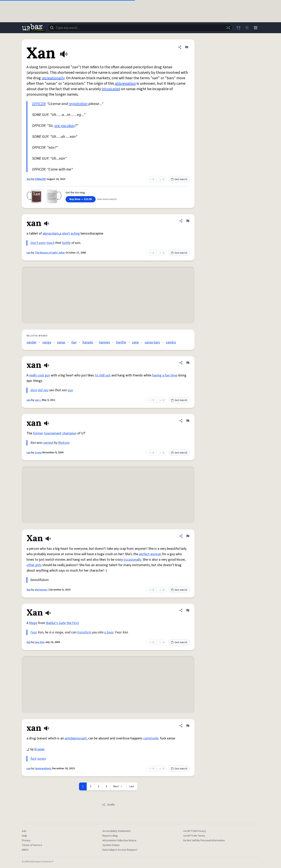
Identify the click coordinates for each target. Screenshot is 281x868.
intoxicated (111, 89)
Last (132, 786)
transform (84, 632)
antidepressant (76, 738)
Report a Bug (110, 836)
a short (65, 233)
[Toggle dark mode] (247, 28)
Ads (24, 831)
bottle (66, 243)
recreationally (53, 78)
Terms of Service (32, 845)
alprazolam (51, 233)
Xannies (104, 342)
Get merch (179, 179)
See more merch (107, 199)
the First (73, 623)
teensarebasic (43, 768)
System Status (111, 845)
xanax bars (152, 342)
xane (135, 342)
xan (29, 253)
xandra (171, 342)
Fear (34, 632)
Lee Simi (40, 642)
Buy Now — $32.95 (81, 199)
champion (69, 433)
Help (24, 836)
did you (43, 390)
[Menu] (256, 28)
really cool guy (40, 375)
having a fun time (165, 375)
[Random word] (228, 28)
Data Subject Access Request (120, 850)
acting (75, 233)
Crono (38, 453)
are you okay (65, 126)
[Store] (238, 28)
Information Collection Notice (119, 840)
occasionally (132, 560)
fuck (33, 759)
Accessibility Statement (116, 831)
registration (78, 104)
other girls (34, 565)
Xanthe (121, 342)
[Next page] (118, 786)
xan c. (38, 400)
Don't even (38, 243)
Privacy (26, 840)
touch (50, 243)
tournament (53, 433)
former (38, 433)
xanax (61, 342)
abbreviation (125, 84)
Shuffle (108, 805)
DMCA (25, 850)
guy (70, 390)
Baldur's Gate (56, 623)
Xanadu (88, 342)
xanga (47, 342)
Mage (33, 623)
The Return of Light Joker (50, 253)
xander (32, 342)
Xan (29, 179)
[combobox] (140, 28)
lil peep (39, 749)
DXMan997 (41, 179)
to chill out (103, 375)
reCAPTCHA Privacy (195, 831)
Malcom (64, 443)
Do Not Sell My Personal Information (204, 840)
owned (48, 443)
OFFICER (39, 104)
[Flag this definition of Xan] (187, 47)
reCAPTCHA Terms (194, 836)
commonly (151, 738)
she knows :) (42, 590)
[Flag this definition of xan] (188, 221)
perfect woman (150, 554)
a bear (109, 632)
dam (34, 390)
